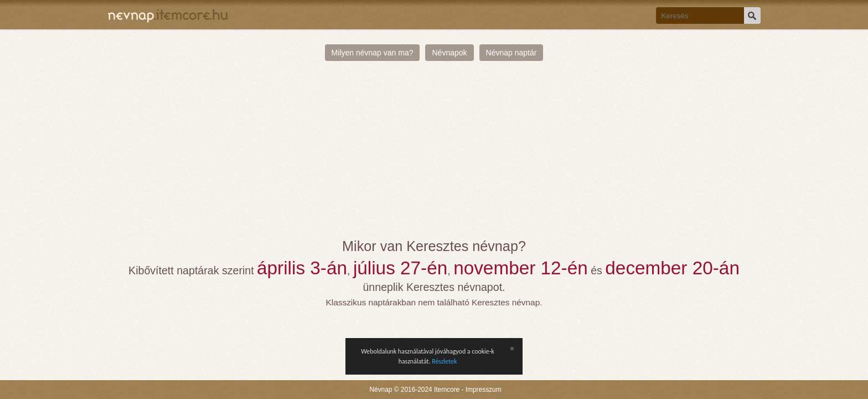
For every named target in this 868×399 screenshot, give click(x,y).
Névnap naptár (512, 53)
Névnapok (449, 53)
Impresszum (484, 390)
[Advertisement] (434, 155)
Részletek (444, 361)
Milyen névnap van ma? (373, 53)
